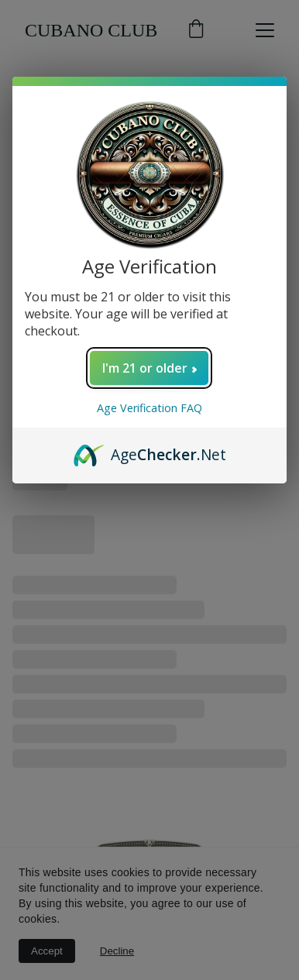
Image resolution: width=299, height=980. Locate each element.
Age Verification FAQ (149, 408)
